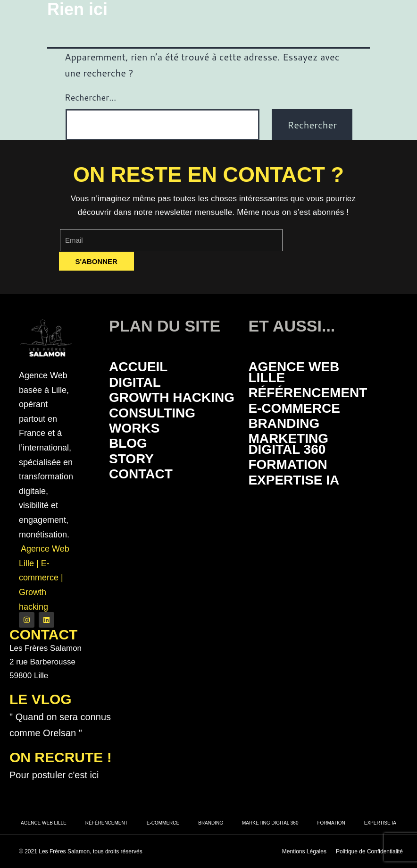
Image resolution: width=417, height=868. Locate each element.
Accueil (138, 367)
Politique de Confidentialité (369, 851)
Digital (135, 382)
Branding (284, 423)
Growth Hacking (172, 397)
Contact (141, 474)
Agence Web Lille (294, 372)
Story (131, 459)
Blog (128, 443)
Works (134, 428)
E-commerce (294, 408)
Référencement (308, 393)
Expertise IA (294, 480)
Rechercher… (90, 97)
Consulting (152, 413)
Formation (288, 464)
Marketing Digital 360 (288, 444)
